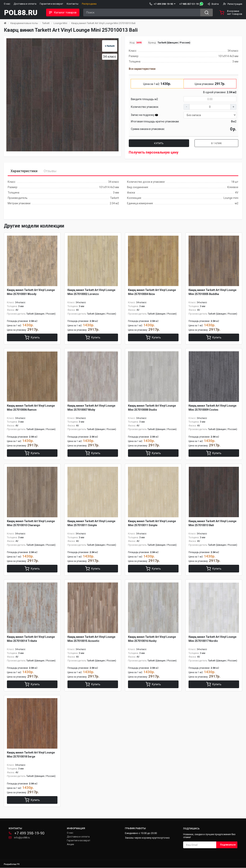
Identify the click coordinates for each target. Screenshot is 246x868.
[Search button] (207, 12)
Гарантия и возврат (52, 4)
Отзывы (50, 171)
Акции (70, 844)
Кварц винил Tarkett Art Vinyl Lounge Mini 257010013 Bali (103, 23)
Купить (159, 143)
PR (18, 864)
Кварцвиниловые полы (24, 23)
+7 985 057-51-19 (189, 4)
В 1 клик (216, 143)
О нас (7, 4)
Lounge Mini (60, 23)
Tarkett (46, 23)
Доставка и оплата (25, 4)
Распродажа (89, 4)
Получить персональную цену (154, 152)
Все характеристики (142, 69)
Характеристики (24, 171)
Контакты (73, 4)
